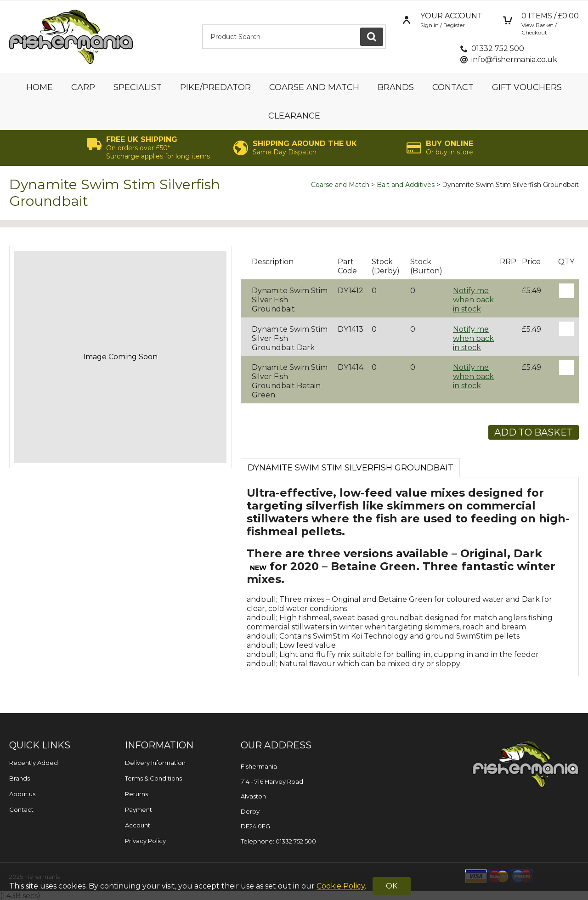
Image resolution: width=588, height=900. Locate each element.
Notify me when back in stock (473, 300)
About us (22, 794)
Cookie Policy (341, 886)
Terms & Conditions (153, 778)
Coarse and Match (314, 87)
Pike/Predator (215, 87)
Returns (136, 794)
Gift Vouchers (527, 87)
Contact (453, 87)
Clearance (294, 116)
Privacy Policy (145, 841)
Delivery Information (155, 763)
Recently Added (34, 763)
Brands (396, 87)
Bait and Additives (406, 185)
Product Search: (202, 25)
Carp (83, 87)
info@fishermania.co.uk (514, 59)
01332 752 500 (498, 48)
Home (40, 87)
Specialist (138, 87)
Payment (139, 809)
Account (138, 825)
